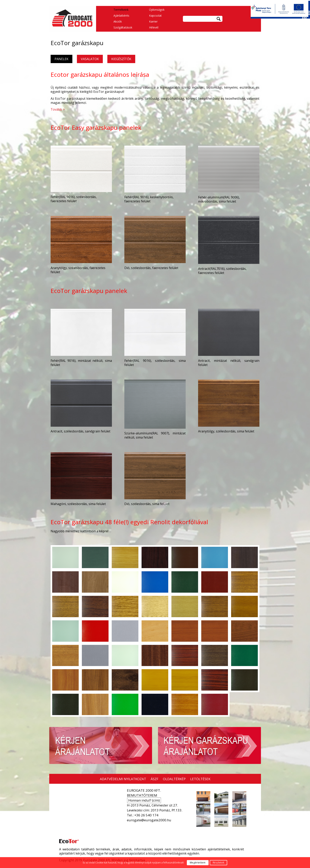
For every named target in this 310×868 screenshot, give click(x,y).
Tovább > (58, 109)
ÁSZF (155, 779)
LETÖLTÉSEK (200, 779)
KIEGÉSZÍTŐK (121, 59)
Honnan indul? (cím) (144, 800)
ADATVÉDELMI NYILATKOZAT (123, 779)
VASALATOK (90, 59)
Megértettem (198, 863)
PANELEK (61, 59)
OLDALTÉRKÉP (174, 779)
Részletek (218, 863)
